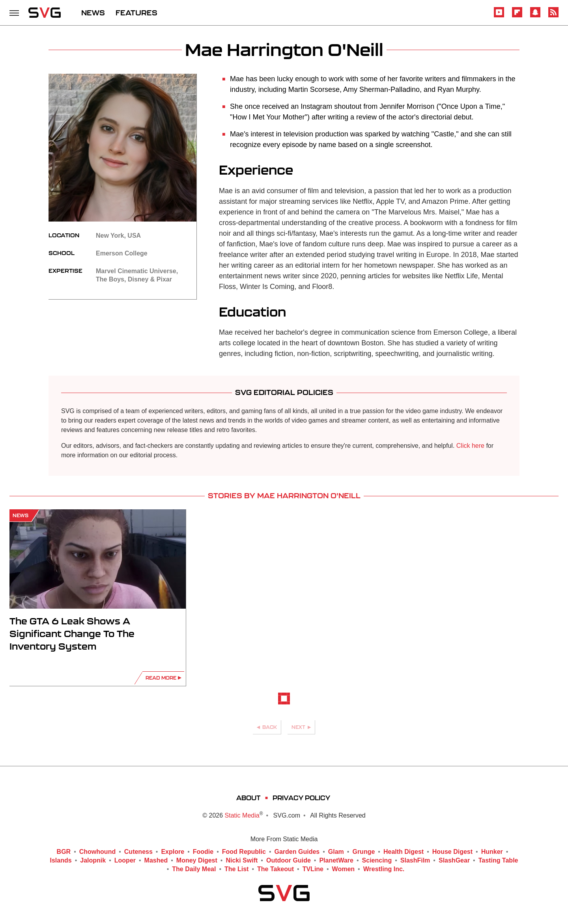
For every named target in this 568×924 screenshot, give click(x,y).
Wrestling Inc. (384, 869)
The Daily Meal (194, 869)
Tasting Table (498, 861)
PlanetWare (336, 861)
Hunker (492, 852)
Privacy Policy (301, 798)
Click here (470, 446)
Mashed (156, 861)
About (248, 798)
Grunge (363, 852)
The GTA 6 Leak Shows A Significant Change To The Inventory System (72, 634)
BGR (64, 852)
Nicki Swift (242, 861)
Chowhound (97, 852)
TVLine (313, 869)
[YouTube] (499, 16)
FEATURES (136, 13)
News (21, 515)
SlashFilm (415, 861)
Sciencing (377, 861)
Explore (173, 852)
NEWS (93, 13)
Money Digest (197, 861)
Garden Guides (297, 852)
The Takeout (276, 869)
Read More (161, 678)
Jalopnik (93, 861)
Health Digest (404, 852)
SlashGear (454, 861)
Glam (336, 852)
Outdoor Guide (289, 861)
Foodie (203, 852)
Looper (125, 861)
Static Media (242, 815)
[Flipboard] (517, 16)
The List (236, 869)
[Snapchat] (535, 16)
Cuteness (138, 852)
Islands (61, 861)
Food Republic (244, 852)
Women (343, 869)
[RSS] (553, 16)
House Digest (452, 852)
